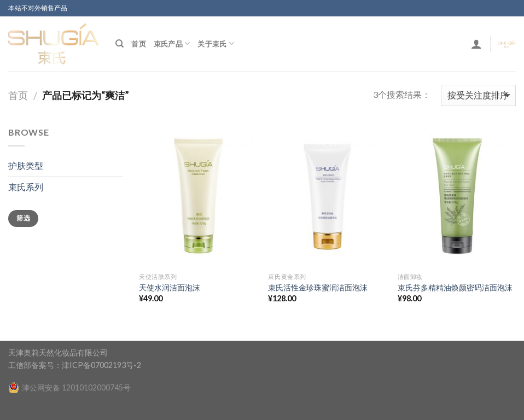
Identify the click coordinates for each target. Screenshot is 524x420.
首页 (139, 44)
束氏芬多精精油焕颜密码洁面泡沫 (455, 287)
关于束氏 (216, 43)
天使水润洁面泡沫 (170, 287)
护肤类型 (26, 165)
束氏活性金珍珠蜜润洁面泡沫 (318, 287)
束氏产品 (172, 43)
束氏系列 (26, 187)
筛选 (23, 218)
